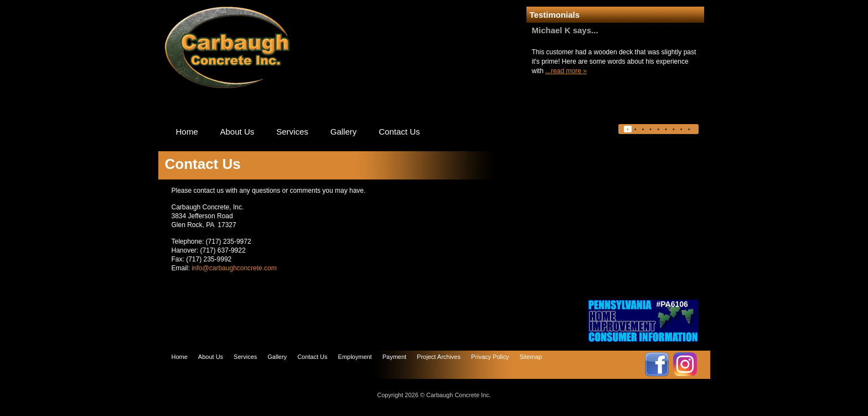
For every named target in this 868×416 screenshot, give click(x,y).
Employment (355, 357)
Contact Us (399, 132)
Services (292, 132)
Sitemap (530, 357)
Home (187, 132)
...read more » (566, 71)
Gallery (344, 132)
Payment (394, 357)
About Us (237, 132)
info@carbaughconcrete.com (234, 268)
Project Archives (439, 357)
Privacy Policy (490, 357)
